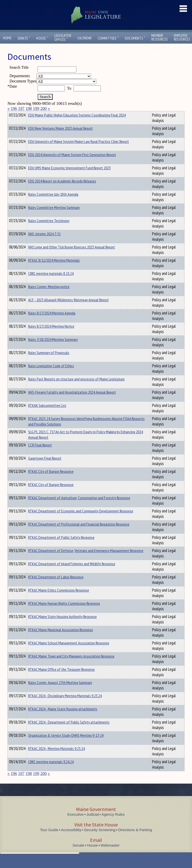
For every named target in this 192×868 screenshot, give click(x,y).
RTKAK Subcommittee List (47, 414)
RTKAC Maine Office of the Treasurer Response (61, 678)
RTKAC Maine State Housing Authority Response (62, 625)
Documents (135, 38)
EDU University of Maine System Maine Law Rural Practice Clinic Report (79, 150)
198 (29, 108)
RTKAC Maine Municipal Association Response (61, 639)
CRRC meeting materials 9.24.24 (51, 771)
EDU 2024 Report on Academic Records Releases (62, 190)
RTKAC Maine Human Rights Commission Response (64, 612)
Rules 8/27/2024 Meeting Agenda (52, 322)
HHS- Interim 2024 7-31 (44, 243)
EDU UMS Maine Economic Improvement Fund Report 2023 (69, 177)
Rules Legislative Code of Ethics (51, 375)
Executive (75, 823)
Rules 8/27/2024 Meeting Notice (51, 335)
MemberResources (160, 37)
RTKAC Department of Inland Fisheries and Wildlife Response (72, 573)
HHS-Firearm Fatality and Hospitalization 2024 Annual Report (72, 401)
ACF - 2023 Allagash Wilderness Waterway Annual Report (68, 309)
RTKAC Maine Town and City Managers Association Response (71, 665)
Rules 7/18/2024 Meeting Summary (53, 348)
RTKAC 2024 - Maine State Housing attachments (63, 718)
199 (36, 108)
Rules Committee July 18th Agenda (53, 203)
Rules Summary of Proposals (49, 362)
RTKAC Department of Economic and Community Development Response (81, 520)
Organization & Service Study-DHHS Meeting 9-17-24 (66, 744)
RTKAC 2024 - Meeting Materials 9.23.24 (56, 757)
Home (7, 38)
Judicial (93, 823)
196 (14, 108)
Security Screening (100, 839)
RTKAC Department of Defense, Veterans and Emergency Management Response (86, 559)
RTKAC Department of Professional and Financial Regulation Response (79, 533)
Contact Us (162, 48)
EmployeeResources (182, 37)
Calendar (85, 38)
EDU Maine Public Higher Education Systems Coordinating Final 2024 (77, 124)
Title (12, 114)
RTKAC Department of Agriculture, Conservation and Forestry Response (79, 507)
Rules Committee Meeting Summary (54, 216)
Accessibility (71, 839)
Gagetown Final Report (45, 467)
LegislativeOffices (63, 38)
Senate (24, 38)
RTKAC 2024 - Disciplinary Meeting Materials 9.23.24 (65, 705)
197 (21, 108)
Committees (108, 38)
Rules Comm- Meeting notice (49, 296)
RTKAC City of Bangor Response (51, 480)
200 (44, 108)
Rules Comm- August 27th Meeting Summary (60, 691)
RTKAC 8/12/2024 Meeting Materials (54, 269)
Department (36, 114)
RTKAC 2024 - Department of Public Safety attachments (69, 731)
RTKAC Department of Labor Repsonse (56, 586)
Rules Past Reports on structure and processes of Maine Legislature (76, 388)
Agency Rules (113, 823)
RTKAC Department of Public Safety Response (61, 546)
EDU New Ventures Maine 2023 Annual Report (60, 137)
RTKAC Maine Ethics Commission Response (59, 599)
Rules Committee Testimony (49, 230)
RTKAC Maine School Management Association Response (69, 652)
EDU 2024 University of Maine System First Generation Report (72, 164)
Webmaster (110, 854)
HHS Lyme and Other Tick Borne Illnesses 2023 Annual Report (72, 256)
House (42, 38)
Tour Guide (49, 839)
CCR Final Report (40, 454)
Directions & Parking (135, 839)
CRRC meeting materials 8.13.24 (51, 282)
